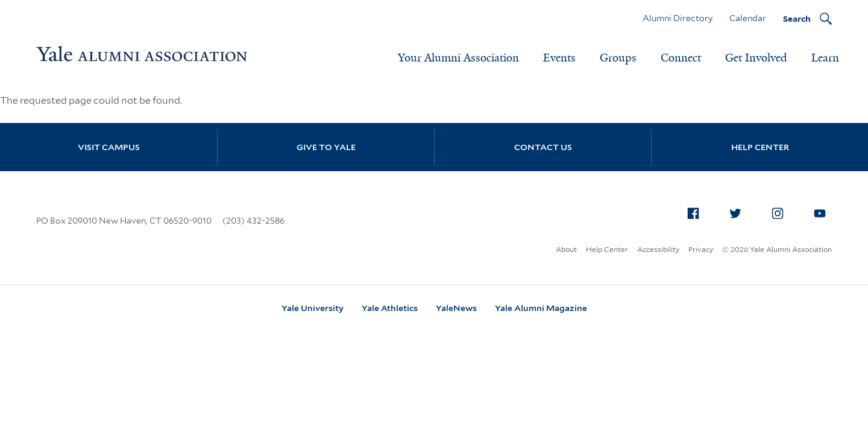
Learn (825, 58)
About (566, 249)
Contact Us (543, 147)
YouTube (823, 211)
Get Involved (756, 58)
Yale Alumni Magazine (541, 308)
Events (559, 58)
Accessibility (658, 249)
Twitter (739, 211)
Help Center (760, 147)
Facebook (697, 211)
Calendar (748, 18)
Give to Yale (326, 147)
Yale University (313, 308)
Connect (681, 58)
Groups (618, 58)
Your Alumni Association (458, 58)
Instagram (781, 211)
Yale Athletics (390, 308)
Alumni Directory (678, 18)
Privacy (701, 249)
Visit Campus (109, 147)
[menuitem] (693, 213)
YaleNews (456, 308)
